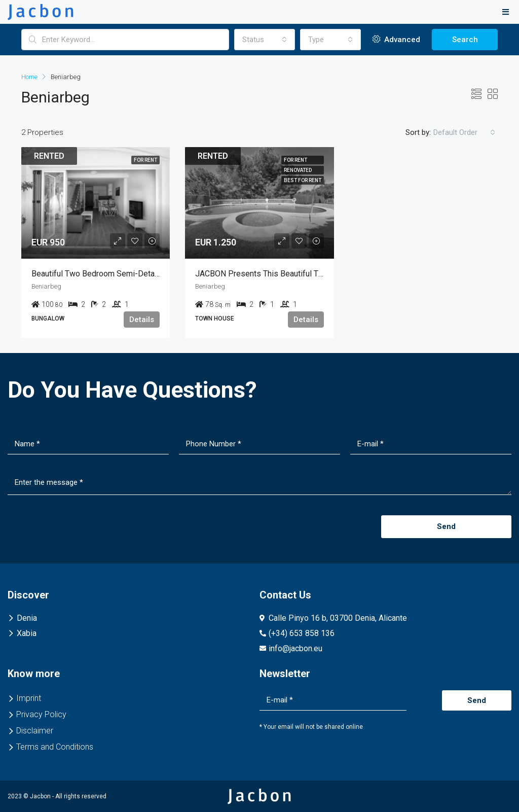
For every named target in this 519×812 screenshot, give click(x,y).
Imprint (29, 698)
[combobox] (265, 40)
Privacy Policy (41, 714)
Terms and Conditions (55, 747)
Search (465, 40)
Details (142, 320)
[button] (506, 12)
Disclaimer (35, 731)
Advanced (396, 40)
